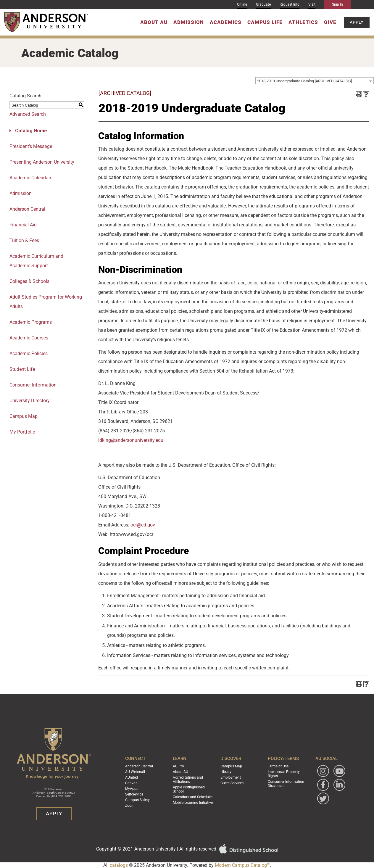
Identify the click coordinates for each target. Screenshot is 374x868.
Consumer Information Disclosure (286, 784)
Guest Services (232, 783)
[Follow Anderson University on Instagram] (323, 771)
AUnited (132, 777)
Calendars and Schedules (193, 797)
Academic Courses (29, 338)
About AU (154, 22)
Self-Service (134, 794)
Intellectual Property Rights (284, 774)
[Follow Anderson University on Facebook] (323, 785)
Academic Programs (31, 322)
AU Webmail (135, 772)
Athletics (303, 22)
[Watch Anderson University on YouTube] (339, 771)
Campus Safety (137, 800)
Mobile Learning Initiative (193, 803)
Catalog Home (31, 131)
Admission (189, 22)
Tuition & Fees (24, 240)
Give (330, 22)
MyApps (132, 789)
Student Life (22, 369)
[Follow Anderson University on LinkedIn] (339, 785)
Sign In (337, 4)
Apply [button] (357, 22)
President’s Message (31, 146)
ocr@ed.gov (143, 525)
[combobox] (315, 81)
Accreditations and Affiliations (188, 780)
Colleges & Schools (29, 281)
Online (242, 4)
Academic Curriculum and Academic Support (36, 261)
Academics (226, 22)
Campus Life (265, 22)
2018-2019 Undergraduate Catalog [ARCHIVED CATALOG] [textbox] (304, 81)
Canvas (131, 783)
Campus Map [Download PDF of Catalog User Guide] (24, 416)
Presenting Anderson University (42, 162)
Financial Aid (23, 225)
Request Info (290, 4)
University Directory (30, 401)
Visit (312, 4)
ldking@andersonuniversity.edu (131, 440)
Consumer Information (33, 385)
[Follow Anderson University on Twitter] (323, 798)
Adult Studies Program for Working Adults (46, 302)
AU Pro (178, 766)
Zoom (130, 806)
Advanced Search (28, 114)
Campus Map (231, 766)
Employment (231, 777)
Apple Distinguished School (189, 789)
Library (226, 772)
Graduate (263, 4)
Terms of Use (278, 766)
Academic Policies (29, 354)
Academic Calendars (31, 178)
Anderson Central (27, 209)
